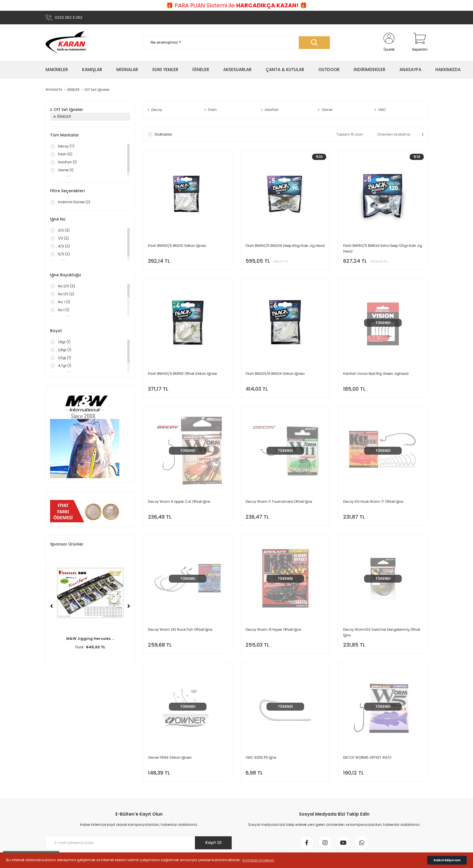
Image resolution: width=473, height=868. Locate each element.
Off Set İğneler (97, 90)
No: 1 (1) (64, 302)
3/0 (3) (64, 230)
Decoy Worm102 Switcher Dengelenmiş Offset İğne (382, 632)
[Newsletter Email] (139, 843)
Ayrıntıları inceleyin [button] (258, 860)
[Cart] (420, 42)
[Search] (236, 43)
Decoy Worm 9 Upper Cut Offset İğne (179, 502)
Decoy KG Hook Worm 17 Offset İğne (373, 502)
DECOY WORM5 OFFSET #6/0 (367, 757)
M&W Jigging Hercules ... (90, 639)
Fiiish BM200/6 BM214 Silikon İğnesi (275, 374)
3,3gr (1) (64, 358)
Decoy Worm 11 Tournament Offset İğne (279, 502)
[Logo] (67, 42)
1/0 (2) (63, 238)
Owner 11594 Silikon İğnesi (170, 757)
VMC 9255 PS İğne (261, 757)
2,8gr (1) (65, 350)
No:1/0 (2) (66, 294)
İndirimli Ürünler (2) (74, 202)
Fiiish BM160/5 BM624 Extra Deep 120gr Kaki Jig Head (383, 248)
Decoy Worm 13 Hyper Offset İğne (273, 629)
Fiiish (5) (65, 154)
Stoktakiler (163, 134)
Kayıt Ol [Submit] (213, 843)
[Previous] (51, 606)
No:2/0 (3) (66, 286)
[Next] (129, 606)
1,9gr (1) (64, 342)
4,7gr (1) (65, 366)
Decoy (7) (66, 146)
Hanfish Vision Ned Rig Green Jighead (376, 374)
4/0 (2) (64, 246)
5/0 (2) (64, 254)
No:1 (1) (64, 310)
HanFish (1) (67, 162)
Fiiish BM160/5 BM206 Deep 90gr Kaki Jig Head (285, 246)
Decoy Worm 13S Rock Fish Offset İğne (180, 629)
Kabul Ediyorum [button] (447, 860)
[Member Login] (389, 42)
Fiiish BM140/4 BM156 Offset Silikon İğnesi (183, 374)
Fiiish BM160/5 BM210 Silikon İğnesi (177, 246)
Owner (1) (66, 170)
